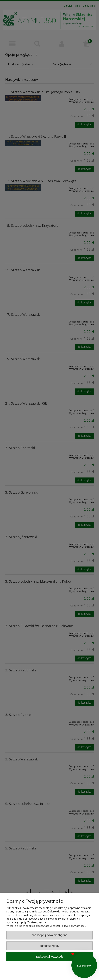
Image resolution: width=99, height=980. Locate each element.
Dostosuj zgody (50, 946)
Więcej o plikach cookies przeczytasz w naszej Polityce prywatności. (46, 926)
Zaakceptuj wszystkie (49, 956)
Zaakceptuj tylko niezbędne (49, 935)
